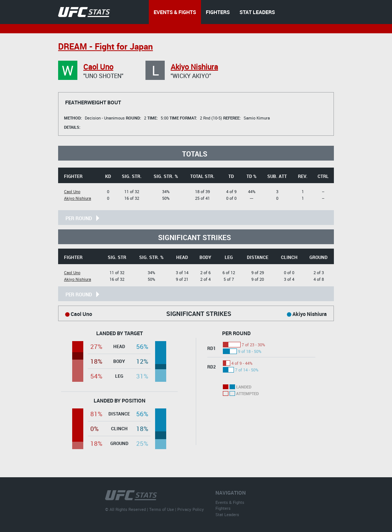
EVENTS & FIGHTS (175, 12)
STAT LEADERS (257, 12)
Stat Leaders (227, 514)
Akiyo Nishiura (194, 67)
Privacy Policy (191, 509)
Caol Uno (98, 67)
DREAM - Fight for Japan (105, 46)
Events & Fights (230, 502)
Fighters (223, 508)
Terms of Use (162, 509)
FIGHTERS (218, 12)
